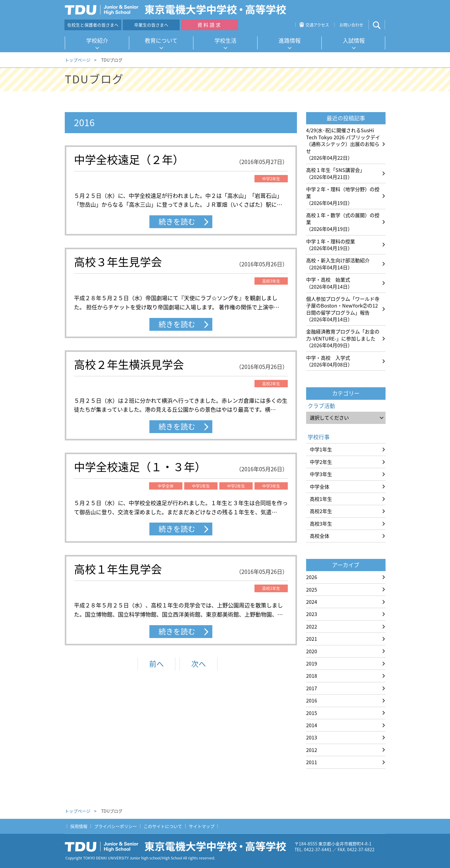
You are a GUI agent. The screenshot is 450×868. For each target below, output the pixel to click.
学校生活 (225, 40)
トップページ (78, 60)
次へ (199, 664)
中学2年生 (321, 462)
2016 (312, 700)
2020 (312, 651)
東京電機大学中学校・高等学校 (178, 847)
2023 (312, 614)
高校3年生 (321, 523)
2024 (312, 602)
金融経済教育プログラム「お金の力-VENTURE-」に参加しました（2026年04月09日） (343, 338)
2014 (312, 725)
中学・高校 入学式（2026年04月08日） (329, 361)
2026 (312, 577)
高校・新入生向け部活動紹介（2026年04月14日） (338, 264)
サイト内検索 (382, 25)
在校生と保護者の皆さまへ (93, 25)
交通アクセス (317, 25)
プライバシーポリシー (115, 826)
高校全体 (320, 536)
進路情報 (290, 40)
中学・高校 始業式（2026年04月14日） (329, 283)
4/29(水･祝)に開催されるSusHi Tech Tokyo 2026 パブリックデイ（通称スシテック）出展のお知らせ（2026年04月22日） (343, 144)
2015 (312, 713)
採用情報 (79, 826)
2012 (312, 750)
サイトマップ (202, 826)
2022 (312, 626)
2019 (312, 663)
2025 (312, 589)
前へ (156, 664)
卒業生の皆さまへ (151, 25)
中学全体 (320, 487)
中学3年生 (321, 474)
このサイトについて (163, 826)
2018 (312, 676)
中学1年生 (321, 449)
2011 (312, 762)
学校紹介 (97, 40)
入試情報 (354, 40)
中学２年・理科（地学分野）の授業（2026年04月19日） (343, 196)
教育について (161, 40)
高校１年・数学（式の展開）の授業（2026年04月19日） (343, 222)
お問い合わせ (351, 25)
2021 (312, 639)
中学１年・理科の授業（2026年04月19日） (331, 245)
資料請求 (210, 25)
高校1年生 (321, 499)
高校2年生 (321, 511)
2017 (312, 688)
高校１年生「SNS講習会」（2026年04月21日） (335, 173)
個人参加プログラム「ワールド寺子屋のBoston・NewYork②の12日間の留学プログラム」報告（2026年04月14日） (343, 309)
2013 (312, 737)
